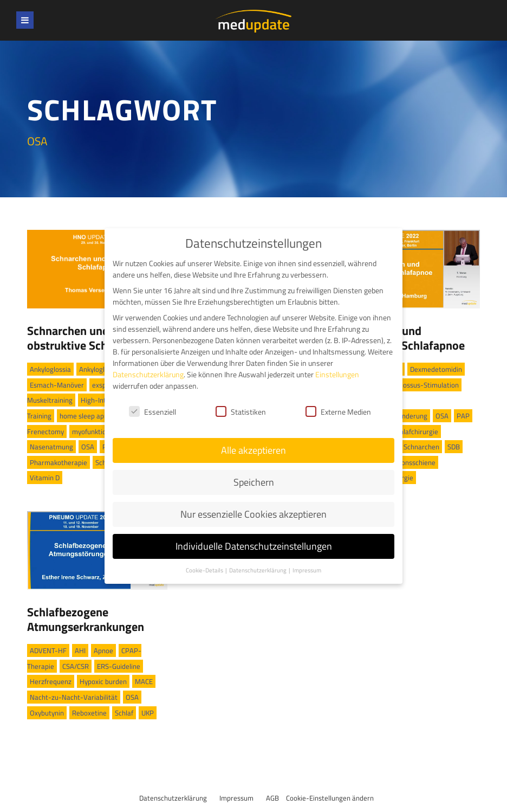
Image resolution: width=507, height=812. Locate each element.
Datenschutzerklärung (173, 798)
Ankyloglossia (50, 369)
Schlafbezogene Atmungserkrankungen (86, 619)
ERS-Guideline (119, 666)
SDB (454, 447)
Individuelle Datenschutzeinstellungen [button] (254, 546)
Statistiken (241, 411)
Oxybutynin (47, 713)
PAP (463, 416)
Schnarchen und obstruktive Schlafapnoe (90, 338)
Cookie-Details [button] (205, 569)
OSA (88, 447)
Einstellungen (337, 374)
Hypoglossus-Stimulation (420, 385)
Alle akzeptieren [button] (253, 450)
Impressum (236, 798)
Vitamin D (45, 478)
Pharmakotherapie (58, 462)
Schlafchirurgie (415, 431)
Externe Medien (338, 411)
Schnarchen (421, 447)
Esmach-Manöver (57, 385)
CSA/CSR (76, 666)
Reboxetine (89, 713)
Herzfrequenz (51, 681)
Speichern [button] (254, 482)
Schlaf (124, 713)
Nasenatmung (51, 447)
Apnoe (103, 650)
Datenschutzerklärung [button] (258, 569)
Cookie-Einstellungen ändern (330, 798)
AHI (80, 650)
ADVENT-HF (48, 650)
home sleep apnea (87, 416)
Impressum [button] (307, 569)
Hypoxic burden (103, 681)
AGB (272, 798)
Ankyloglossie (100, 369)
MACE (144, 681)
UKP (148, 713)
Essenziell (152, 411)
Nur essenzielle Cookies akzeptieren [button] (253, 514)
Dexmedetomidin (436, 369)
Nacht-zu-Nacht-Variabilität (74, 697)
